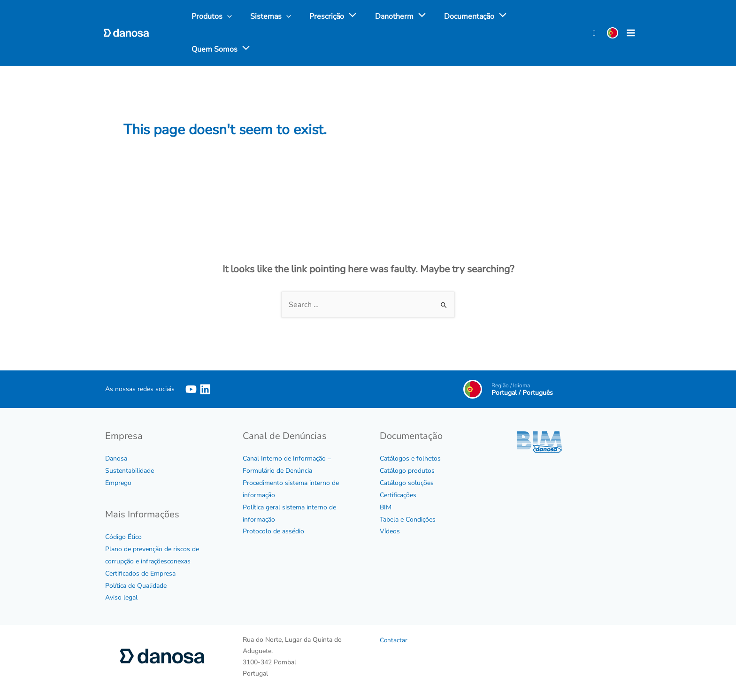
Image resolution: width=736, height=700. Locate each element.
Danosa (116, 458)
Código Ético (123, 536)
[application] (342, 16)
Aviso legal (121, 597)
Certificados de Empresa (140, 573)
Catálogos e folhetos (410, 458)
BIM (386, 507)
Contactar (394, 640)
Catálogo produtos (407, 470)
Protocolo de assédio (273, 531)
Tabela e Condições (408, 519)
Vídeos (390, 531)
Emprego (118, 482)
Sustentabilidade (130, 470)
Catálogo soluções (407, 482)
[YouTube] (191, 389)
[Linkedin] (205, 389)
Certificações (398, 495)
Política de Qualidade (136, 585)
